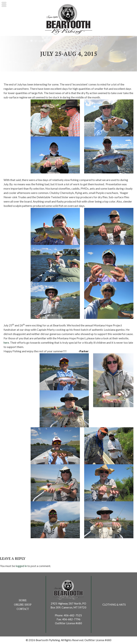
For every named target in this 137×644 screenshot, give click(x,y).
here (6, 342)
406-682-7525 (73, 615)
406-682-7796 (71, 619)
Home (23, 600)
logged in (21, 566)
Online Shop (23, 605)
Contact (23, 609)
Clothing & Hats (114, 605)
